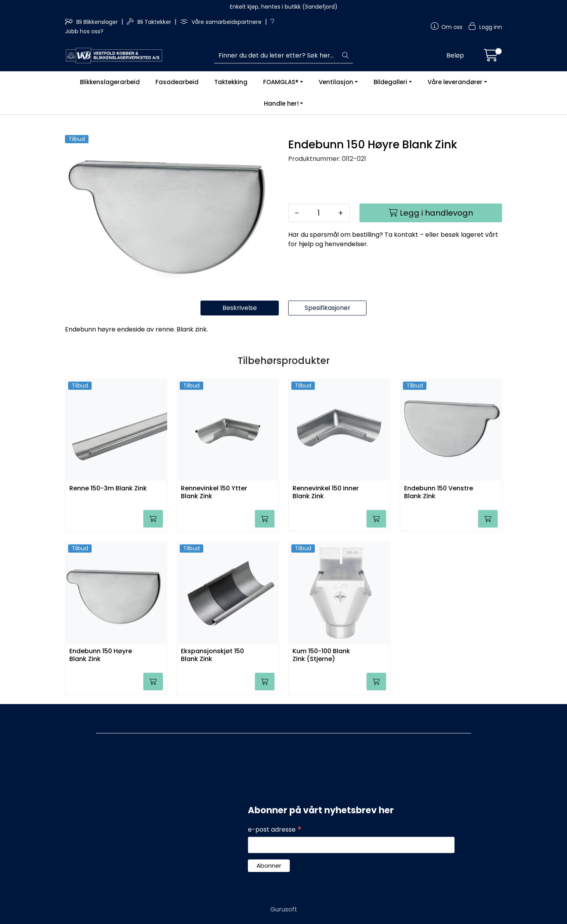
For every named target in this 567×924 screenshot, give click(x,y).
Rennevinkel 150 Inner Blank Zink (326, 492)
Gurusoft (284, 909)
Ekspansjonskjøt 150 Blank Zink (212, 655)
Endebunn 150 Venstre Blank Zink (439, 492)
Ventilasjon (336, 82)
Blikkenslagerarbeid (110, 82)
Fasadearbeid (177, 82)
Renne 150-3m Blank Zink (108, 489)
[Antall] (319, 213)
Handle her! (281, 104)
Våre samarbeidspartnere (222, 22)
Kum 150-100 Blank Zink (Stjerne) (321, 655)
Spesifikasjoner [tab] (328, 308)
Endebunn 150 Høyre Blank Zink (101, 655)
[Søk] (276, 56)
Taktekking (231, 82)
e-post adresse (275, 830)
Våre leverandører (455, 82)
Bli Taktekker (150, 22)
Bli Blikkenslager (92, 22)
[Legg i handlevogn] (431, 213)
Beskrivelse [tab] (240, 308)
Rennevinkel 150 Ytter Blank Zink (214, 492)
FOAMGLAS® (281, 82)
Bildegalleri (390, 82)
